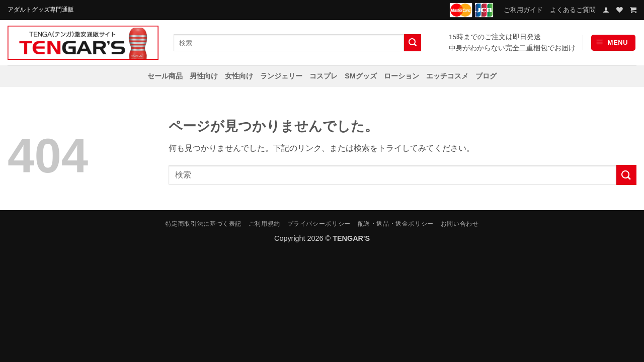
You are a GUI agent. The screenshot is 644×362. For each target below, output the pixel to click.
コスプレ (324, 76)
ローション (401, 76)
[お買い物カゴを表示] (633, 10)
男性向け (204, 76)
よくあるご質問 (573, 10)
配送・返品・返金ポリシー (396, 224)
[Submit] (413, 43)
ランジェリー (281, 76)
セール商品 (165, 76)
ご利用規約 (264, 224)
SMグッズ (361, 76)
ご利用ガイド (523, 10)
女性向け (239, 76)
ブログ (486, 76)
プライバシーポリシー (319, 224)
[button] (606, 10)
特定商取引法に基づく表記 (204, 224)
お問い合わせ (460, 224)
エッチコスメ (447, 76)
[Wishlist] (620, 10)
